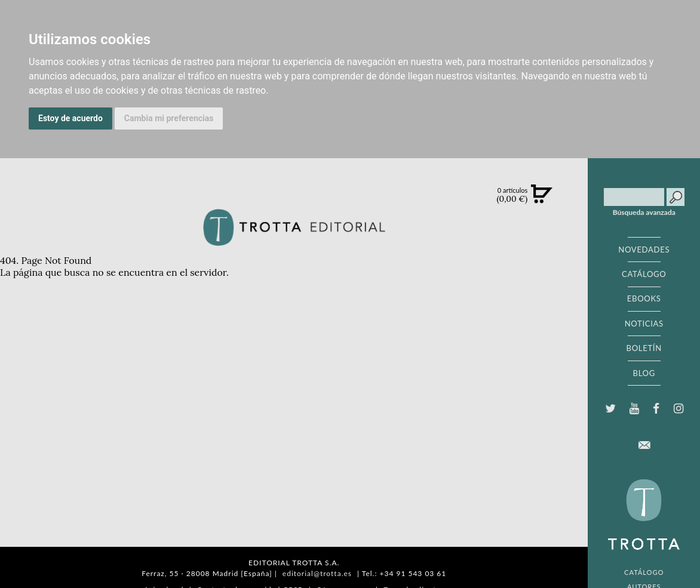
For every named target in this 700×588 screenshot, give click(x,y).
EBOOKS (644, 298)
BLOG (644, 373)
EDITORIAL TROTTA (644, 518)
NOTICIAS (644, 324)
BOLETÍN (644, 348)
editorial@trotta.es (317, 573)
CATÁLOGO (644, 274)
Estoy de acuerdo (70, 118)
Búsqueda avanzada (644, 213)
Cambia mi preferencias (169, 118)
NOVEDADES (644, 250)
